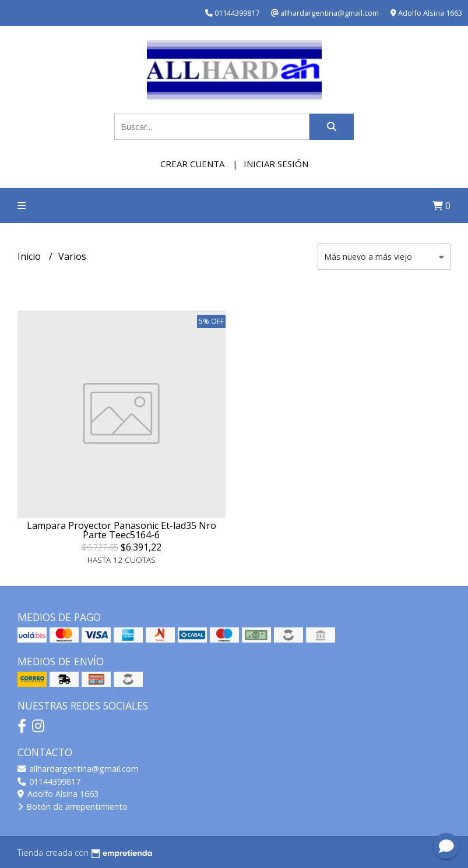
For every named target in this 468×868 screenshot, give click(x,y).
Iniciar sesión (276, 164)
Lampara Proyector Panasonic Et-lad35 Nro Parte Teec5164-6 (122, 530)
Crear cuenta (192, 164)
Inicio (30, 256)
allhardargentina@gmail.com (78, 769)
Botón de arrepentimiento (73, 807)
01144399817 (49, 781)
